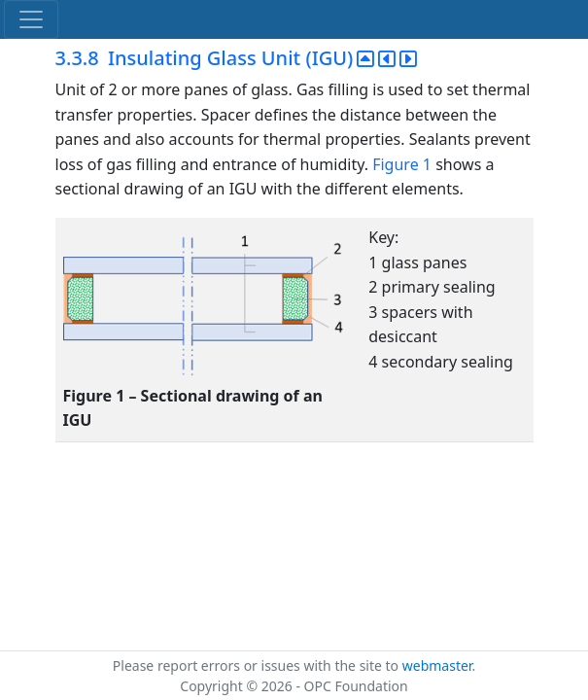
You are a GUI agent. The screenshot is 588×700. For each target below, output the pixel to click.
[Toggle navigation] (31, 19)
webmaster (437, 665)
